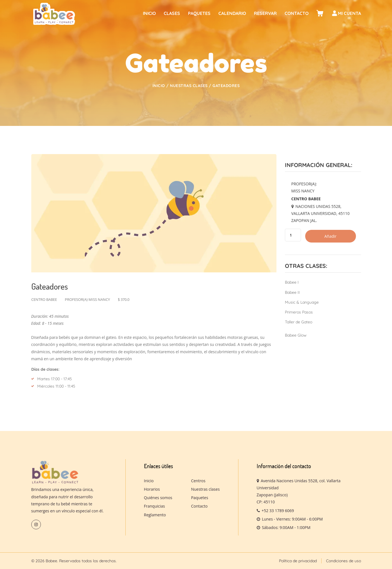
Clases (172, 13)
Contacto (297, 13)
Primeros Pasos (299, 312)
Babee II (292, 292)
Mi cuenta (346, 14)
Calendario (232, 13)
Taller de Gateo (299, 322)
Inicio (149, 13)
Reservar (265, 13)
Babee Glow (296, 335)
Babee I (292, 282)
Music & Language (302, 302)
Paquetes (199, 13)
